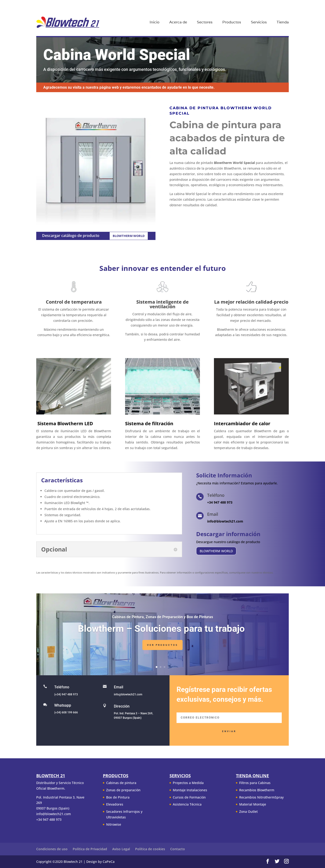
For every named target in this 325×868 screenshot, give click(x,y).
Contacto (178, 849)
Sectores (205, 23)
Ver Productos (162, 647)
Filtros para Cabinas (255, 783)
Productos (232, 23)
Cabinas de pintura (121, 783)
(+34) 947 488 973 (66, 694)
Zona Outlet (248, 812)
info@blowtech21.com (128, 694)
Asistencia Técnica (187, 804)
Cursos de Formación (189, 797)
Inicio (155, 23)
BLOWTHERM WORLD (129, 236)
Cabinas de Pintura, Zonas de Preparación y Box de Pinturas (162, 619)
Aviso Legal (121, 849)
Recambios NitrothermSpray (261, 797)
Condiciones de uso (52, 849)
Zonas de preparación (123, 790)
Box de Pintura (118, 797)
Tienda (283, 23)
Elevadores (115, 804)
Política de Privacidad (90, 849)
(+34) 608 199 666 (66, 712)
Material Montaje (253, 804)
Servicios (259, 23)
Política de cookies (150, 849)
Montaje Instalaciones (190, 790)
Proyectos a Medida (188, 783)
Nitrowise (114, 824)
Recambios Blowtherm (257, 790)
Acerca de (178, 23)
